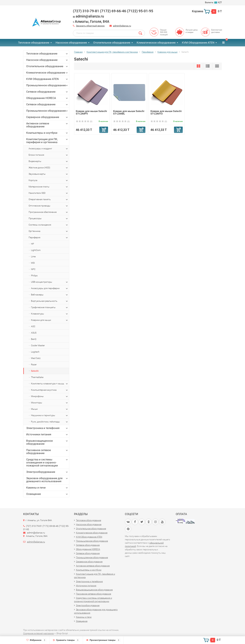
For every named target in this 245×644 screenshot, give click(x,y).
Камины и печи (47, 488)
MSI (33, 263)
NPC (33, 269)
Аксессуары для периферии (50, 288)
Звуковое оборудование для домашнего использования (47, 480)
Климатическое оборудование (156, 43)
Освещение (47, 494)
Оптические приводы (48, 206)
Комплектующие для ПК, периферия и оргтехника (47, 141)
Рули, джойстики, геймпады (50, 422)
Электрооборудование (47, 472)
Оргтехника (48, 231)
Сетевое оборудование (47, 92)
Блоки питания (48, 155)
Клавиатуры (50, 314)
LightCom (36, 250)
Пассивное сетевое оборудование (47, 452)
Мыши (50, 409)
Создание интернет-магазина (38, 633)
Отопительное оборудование (112, 43)
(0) (84, 121)
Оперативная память (48, 199)
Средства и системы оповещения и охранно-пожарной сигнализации (47, 462)
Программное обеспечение (48, 212)
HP (32, 244)
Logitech (35, 352)
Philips (34, 276)
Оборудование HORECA (47, 98)
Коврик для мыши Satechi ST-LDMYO (166, 112)
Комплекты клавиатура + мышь (50, 384)
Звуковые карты (48, 174)
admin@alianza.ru (122, 26)
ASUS (34, 333)
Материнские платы (48, 187)
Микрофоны (50, 396)
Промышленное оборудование (47, 85)
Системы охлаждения (48, 225)
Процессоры (48, 219)
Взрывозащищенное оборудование (47, 442)
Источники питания (47, 434)
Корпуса (48, 180)
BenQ (34, 339)
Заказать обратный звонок (90, 26)
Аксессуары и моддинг (48, 149)
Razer (34, 364)
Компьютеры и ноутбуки (47, 133)
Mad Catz (36, 358)
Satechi (35, 371)
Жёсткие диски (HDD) (48, 168)
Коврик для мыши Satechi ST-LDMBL (129, 112)
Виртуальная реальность (50, 301)
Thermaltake (37, 377)
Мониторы (50, 403)
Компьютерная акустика (50, 390)
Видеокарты (48, 161)
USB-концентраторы (50, 282)
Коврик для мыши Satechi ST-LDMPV (91, 112)
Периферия (48, 238)
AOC (33, 326)
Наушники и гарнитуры (50, 415)
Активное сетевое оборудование (47, 125)
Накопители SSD (48, 193)
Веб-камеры (50, 295)
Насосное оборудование (71, 43)
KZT (213, 2)
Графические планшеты (50, 307)
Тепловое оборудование (34, 43)
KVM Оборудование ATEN (198, 43)
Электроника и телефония (47, 428)
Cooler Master (38, 345)
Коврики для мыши (50, 320)
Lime (33, 256)
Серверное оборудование (47, 117)
